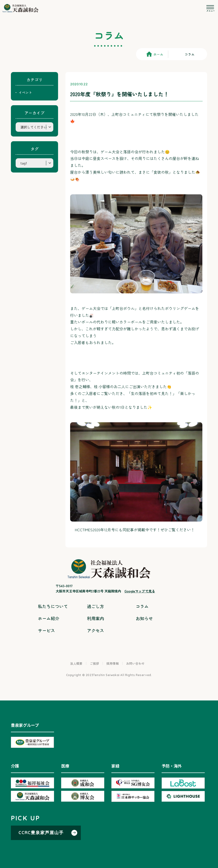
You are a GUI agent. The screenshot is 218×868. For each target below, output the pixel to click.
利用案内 (95, 618)
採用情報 (113, 663)
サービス (46, 630)
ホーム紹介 (49, 618)
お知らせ (144, 618)
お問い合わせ (135, 663)
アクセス (95, 630)
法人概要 (76, 663)
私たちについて (53, 606)
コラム (142, 606)
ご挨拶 (94, 663)
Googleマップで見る (140, 591)
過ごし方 (95, 606)
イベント (25, 92)
